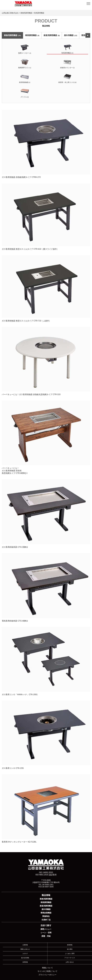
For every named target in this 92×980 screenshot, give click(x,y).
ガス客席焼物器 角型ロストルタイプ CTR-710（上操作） (46, 288)
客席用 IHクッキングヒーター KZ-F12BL (46, 809)
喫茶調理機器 (32, 35)
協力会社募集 (25, 958)
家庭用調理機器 (52, 35)
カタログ (25, 953)
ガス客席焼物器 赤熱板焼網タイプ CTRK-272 (46, 144)
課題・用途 (46, 936)
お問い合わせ (70, 962)
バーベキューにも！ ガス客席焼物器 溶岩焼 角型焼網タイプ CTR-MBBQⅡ (46, 437)
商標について (47, 968)
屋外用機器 (70, 35)
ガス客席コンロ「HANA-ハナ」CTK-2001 (46, 661)
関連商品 (46, 916)
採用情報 (25, 962)
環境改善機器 (46, 913)
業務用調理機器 (12, 35)
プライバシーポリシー (47, 975)
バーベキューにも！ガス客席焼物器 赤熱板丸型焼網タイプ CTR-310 (46, 361)
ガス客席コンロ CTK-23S (46, 735)
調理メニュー (46, 929)
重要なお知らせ (25, 949)
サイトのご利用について (47, 971)
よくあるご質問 (70, 953)
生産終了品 (46, 920)
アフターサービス (70, 958)
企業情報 (25, 945)
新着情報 (70, 945)
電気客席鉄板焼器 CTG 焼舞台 (46, 588)
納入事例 (70, 949)
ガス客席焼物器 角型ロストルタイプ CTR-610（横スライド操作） (46, 217)
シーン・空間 (46, 933)
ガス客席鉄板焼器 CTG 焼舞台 (46, 514)
